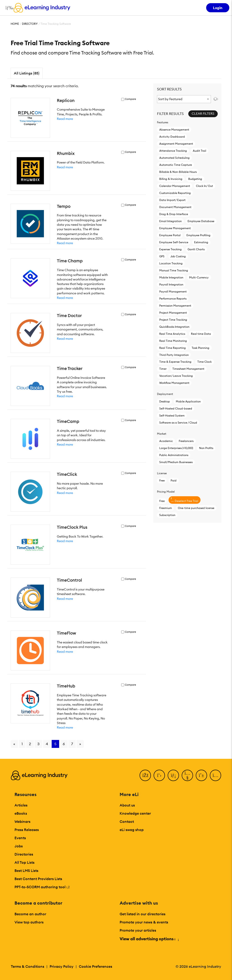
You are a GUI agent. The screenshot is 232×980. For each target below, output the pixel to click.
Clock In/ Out (204, 186)
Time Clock (204, 362)
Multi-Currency (199, 277)
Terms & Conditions (28, 966)
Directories (24, 854)
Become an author (30, 914)
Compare (130, 99)
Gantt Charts (196, 249)
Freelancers (186, 441)
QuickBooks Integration (174, 327)
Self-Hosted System (172, 416)
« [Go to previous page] (14, 744)
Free (162, 480)
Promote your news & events (144, 922)
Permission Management (175, 306)
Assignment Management (176, 144)
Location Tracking (171, 263)
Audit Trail (199, 151)
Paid (174, 480)
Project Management (173, 313)
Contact (127, 821)
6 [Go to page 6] (64, 744)
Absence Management (174, 130)
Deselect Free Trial (184, 500)
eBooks (21, 813)
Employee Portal (170, 235)
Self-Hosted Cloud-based (176, 408)
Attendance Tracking (173, 151)
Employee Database (201, 221)
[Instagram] (215, 775)
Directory (30, 24)
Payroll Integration (171, 284)
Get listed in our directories (143, 914)
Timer (163, 369)
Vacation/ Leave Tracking (176, 376)
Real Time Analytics (172, 334)
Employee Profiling (198, 235)
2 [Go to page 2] (30, 744)
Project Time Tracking (173, 320)
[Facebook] (145, 775)
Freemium (166, 508)
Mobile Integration (171, 277)
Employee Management (175, 228)
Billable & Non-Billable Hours (178, 172)
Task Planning (201, 348)
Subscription (167, 515)
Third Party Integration (174, 355)
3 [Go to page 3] (38, 744)
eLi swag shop (132, 830)
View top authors (29, 922)
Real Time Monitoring (173, 341)
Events (20, 838)
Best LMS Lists (26, 871)
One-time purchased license (196, 508)
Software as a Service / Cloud (178, 423)
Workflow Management (174, 383)
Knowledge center (135, 813)
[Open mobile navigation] (8, 8)
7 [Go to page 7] (72, 744)
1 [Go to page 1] (22, 744)
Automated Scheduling (174, 158)
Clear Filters (203, 114)
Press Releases (27, 830)
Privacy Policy (62, 966)
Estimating (201, 242)
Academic (166, 441)
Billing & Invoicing (171, 179)
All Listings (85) (27, 73)
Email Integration (170, 221)
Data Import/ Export (172, 200)
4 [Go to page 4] (47, 744)
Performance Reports (173, 299)
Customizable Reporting (175, 193)
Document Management (175, 207)
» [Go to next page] (80, 744)
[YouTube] (187, 775)
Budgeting (195, 179)
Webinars (22, 821)
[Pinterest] (201, 775)
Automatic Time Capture (176, 165)
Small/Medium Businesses (176, 462)
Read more (65, 119)
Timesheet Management (188, 369)
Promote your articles (138, 930)
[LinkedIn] (173, 775)
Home (15, 24)
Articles (21, 805)
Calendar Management (175, 186)
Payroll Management (173, 292)
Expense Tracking (170, 249)
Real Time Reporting (173, 348)
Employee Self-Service (174, 242)
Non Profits (206, 448)
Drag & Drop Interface (174, 214)
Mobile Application (188, 401)
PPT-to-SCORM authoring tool (42, 887)
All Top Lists (24, 862)
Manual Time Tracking (174, 270)
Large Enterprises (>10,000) (176, 448)
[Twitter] (159, 775)
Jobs (19, 846)
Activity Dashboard (172, 137)
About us (127, 805)
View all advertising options (149, 939)
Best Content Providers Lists (38, 879)
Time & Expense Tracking (175, 362)
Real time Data (201, 334)
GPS (162, 256)
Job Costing (178, 256)
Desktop (165, 401)
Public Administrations (174, 455)
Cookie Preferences (95, 966)
